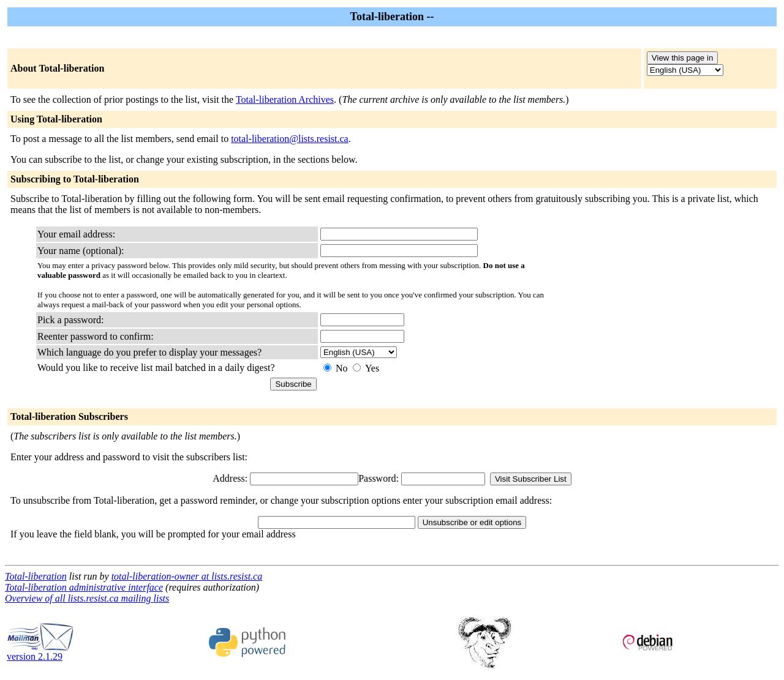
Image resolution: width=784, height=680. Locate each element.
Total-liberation (36, 576)
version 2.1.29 (40, 652)
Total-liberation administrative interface (84, 587)
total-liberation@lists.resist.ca (290, 139)
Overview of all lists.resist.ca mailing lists (87, 598)
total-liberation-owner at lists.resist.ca (187, 576)
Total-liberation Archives (285, 99)
